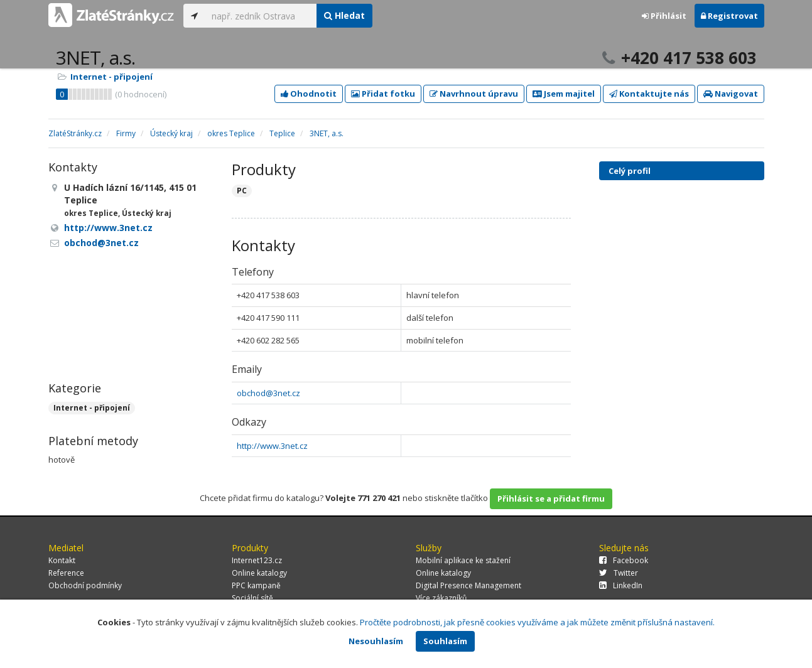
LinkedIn (621, 585)
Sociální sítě (252, 598)
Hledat (344, 15)
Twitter (619, 573)
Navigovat (731, 94)
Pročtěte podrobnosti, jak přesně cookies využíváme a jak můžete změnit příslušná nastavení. (537, 622)
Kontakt (62, 560)
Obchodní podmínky (85, 585)
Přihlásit (664, 16)
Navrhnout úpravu (474, 94)
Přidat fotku (383, 94)
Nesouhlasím (376, 641)
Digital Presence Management (468, 585)
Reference (66, 573)
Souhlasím (445, 641)
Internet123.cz (257, 560)
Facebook (624, 560)
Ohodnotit (309, 94)
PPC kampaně (256, 585)
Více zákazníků (441, 598)
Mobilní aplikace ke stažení (463, 560)
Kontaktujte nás (649, 94)
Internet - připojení (111, 77)
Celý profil (630, 171)
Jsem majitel (564, 94)
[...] (261, 16)
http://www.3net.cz (272, 446)
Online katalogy (259, 573)
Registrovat (729, 16)
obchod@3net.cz (268, 393)
